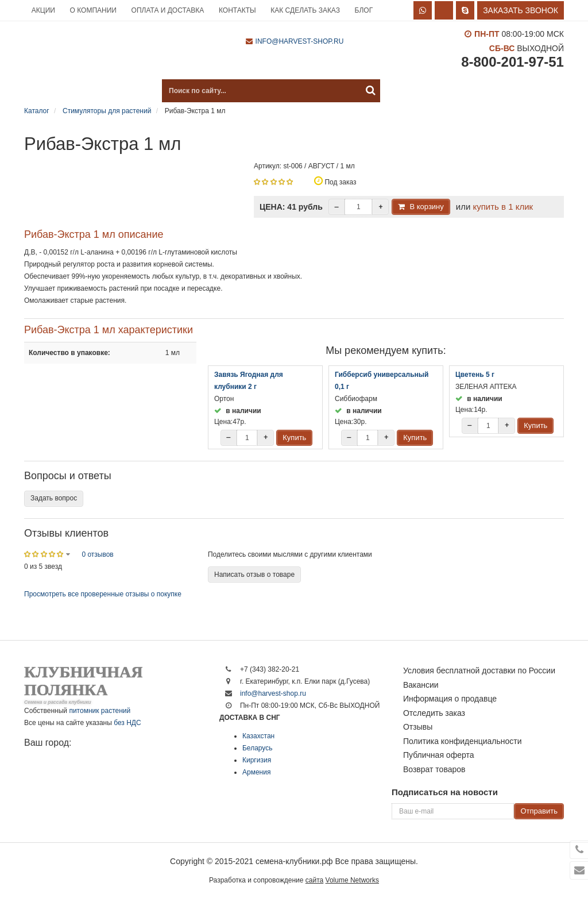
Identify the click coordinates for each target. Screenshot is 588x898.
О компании (93, 10)
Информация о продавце (450, 699)
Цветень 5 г (475, 375)
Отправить (539, 811)
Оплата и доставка (168, 10)
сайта (314, 880)
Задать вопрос (54, 498)
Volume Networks (352, 880)
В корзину (426, 207)
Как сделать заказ (305, 10)
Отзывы (418, 727)
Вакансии (421, 685)
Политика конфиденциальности (463, 741)
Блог (364, 10)
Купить (294, 438)
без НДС (127, 723)
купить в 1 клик (503, 207)
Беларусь (257, 748)
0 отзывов (97, 554)
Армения (256, 772)
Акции (43, 10)
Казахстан (258, 736)
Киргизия (257, 760)
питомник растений (100, 711)
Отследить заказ (434, 713)
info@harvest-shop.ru (300, 41)
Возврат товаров (434, 769)
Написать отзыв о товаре (254, 575)
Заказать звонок (521, 10)
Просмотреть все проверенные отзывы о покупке (103, 594)
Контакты (237, 10)
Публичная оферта (439, 755)
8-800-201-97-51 (512, 62)
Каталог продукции (82, 91)
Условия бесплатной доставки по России (479, 670)
